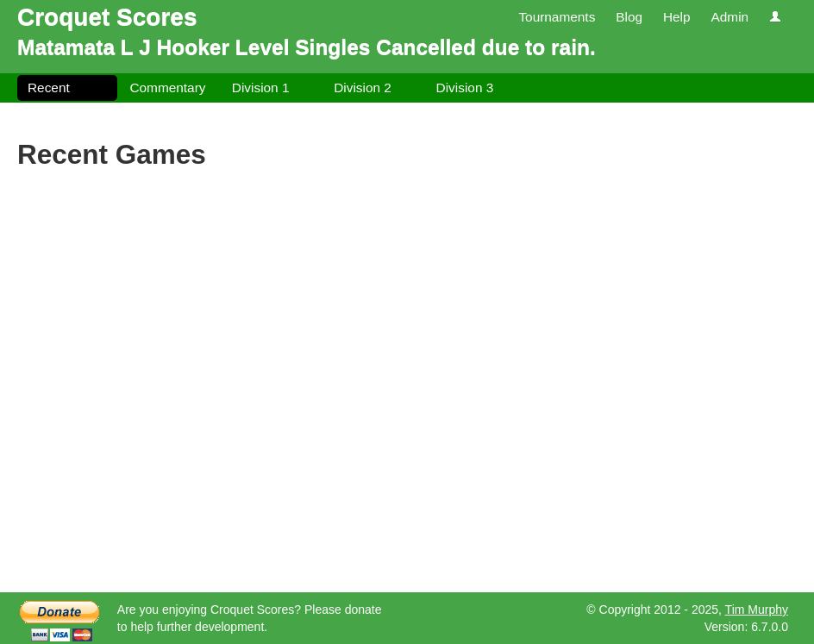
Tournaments (557, 17)
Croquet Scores (107, 17)
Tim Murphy (757, 610)
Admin (729, 17)
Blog (629, 17)
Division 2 (363, 88)
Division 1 (261, 88)
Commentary (167, 88)
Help (677, 17)
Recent (49, 88)
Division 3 (465, 88)
